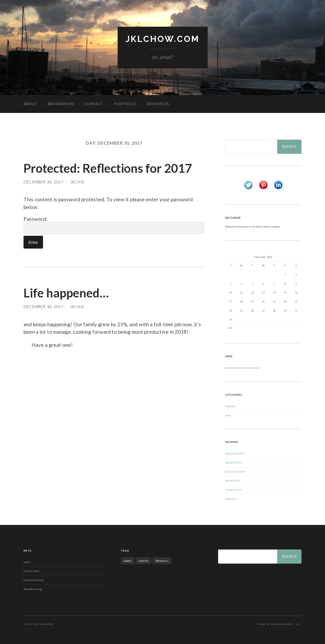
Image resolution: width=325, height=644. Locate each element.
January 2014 (233, 490)
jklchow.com (163, 39)
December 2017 (235, 453)
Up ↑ (299, 624)
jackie (77, 182)
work (228, 415)
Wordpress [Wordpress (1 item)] (162, 561)
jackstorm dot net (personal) (242, 368)
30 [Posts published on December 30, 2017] (296, 311)
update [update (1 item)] (128, 561)
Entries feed (31, 571)
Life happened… (66, 293)
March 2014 (232, 481)
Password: (114, 225)
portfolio (125, 104)
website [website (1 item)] (144, 561)
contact (94, 104)
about (30, 104)
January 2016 (233, 462)
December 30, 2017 (43, 182)
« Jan (229, 328)
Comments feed (33, 580)
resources (158, 104)
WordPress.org (33, 589)
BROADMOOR (61, 104)
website (230, 406)
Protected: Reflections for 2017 (108, 168)
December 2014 (235, 472)
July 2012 (231, 499)
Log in (27, 562)
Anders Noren (281, 624)
